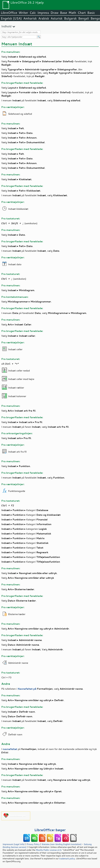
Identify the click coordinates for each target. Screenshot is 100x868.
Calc (33, 13)
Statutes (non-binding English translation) (61, 844)
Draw (54, 13)
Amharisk (30, 18)
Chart (82, 13)
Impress (43, 13)
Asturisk (57, 18)
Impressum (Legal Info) (14, 844)
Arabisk (44, 18)
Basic (91, 13)
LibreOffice (9, 13)
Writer (23, 13)
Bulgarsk (70, 18)
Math (72, 13)
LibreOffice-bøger (50, 830)
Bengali (84, 18)
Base (64, 13)
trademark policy (67, 858)
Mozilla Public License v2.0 (49, 850)
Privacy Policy (33, 844)
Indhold (6, 26)
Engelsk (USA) (11, 18)
